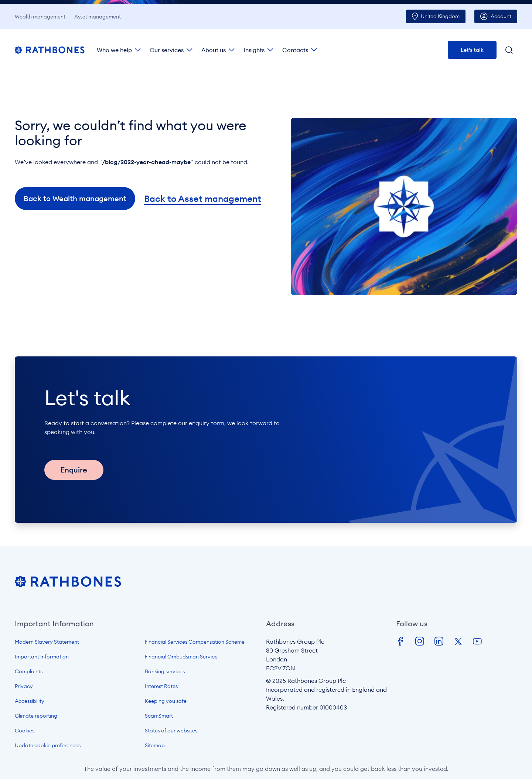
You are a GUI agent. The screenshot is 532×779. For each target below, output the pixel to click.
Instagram (420, 641)
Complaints (29, 671)
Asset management (98, 17)
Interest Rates (161, 686)
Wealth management (40, 17)
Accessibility (30, 701)
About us (214, 50)
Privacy (24, 686)
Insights (254, 50)
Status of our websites (171, 731)
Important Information (42, 657)
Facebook (400, 641)
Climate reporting (36, 716)
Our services (167, 50)
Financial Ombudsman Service (181, 657)
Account (501, 16)
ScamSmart (159, 716)
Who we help (114, 50)
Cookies (25, 731)
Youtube (477, 641)
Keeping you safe (166, 701)
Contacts (295, 50)
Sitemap (155, 745)
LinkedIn (439, 641)
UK (440, 16)
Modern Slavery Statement (47, 642)
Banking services (165, 671)
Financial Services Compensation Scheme (195, 642)
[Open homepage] (68, 585)
